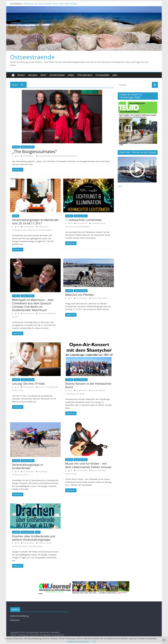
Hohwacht (56, 156)
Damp (94, 470)
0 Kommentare (28, 156)
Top (38, 532)
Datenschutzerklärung (19, 616)
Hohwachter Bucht (98, 223)
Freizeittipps (101, 390)
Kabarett (15, 317)
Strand (105, 298)
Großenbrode (17, 230)
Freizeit (21, 75)
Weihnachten (72, 156)
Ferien (71, 75)
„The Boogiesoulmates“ (34, 152)
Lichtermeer (70, 227)
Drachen (41, 543)
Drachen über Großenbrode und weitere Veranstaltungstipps (34, 538)
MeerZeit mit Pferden (80, 295)
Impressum (15, 620)
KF (19, 156)
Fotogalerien (102, 75)
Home (16, 216)
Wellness (33, 75)
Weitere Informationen (78, 642)
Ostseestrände (57, 75)
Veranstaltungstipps (45, 230)
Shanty (82, 394)
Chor (93, 390)
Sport (43, 75)
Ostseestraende (32, 57)
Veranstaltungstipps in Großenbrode (28, 466)
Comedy (41, 313)
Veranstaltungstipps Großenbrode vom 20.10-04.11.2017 (35, 221)
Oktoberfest (32, 230)
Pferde (94, 298)
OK (94, 642)
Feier (46, 227)
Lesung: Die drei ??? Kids (28, 384)
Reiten (100, 298)
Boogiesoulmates (45, 156)
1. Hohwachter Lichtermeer (84, 220)
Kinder (14, 390)
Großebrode (17, 546)
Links (115, 75)
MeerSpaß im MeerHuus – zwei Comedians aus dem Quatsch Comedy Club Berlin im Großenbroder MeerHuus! (33, 305)
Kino (25, 230)
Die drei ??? (42, 387)
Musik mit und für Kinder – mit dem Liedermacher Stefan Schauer (88, 465)
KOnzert (64, 156)
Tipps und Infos (85, 75)
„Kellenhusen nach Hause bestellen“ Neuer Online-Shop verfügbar (50, 4)
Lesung (20, 390)
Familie (41, 227)
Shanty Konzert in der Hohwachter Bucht (88, 385)
